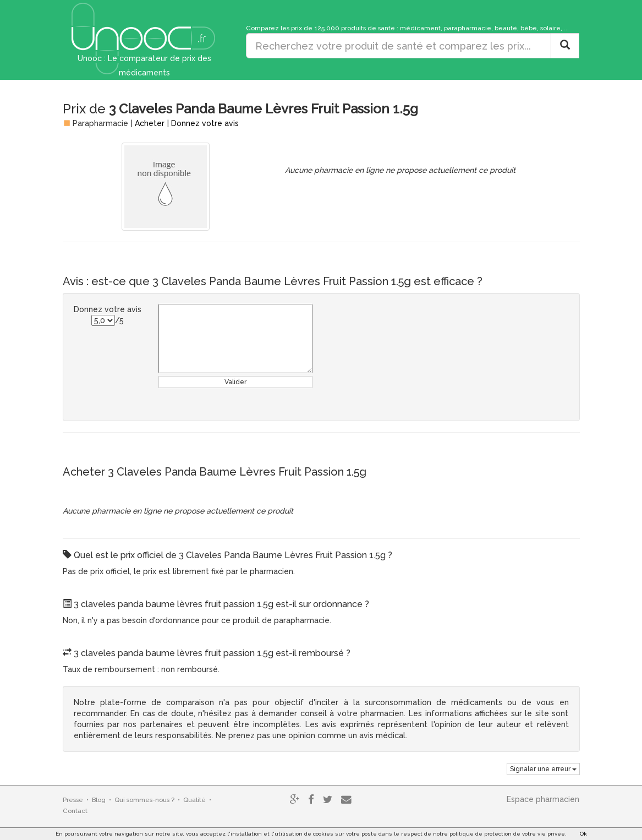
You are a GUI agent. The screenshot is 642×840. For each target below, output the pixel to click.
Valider (235, 382)
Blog (99, 800)
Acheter (150, 123)
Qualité (194, 800)
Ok (583, 834)
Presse (73, 800)
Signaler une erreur (543, 769)
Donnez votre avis (205, 123)
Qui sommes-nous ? (144, 800)
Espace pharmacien (543, 799)
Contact (75, 811)
